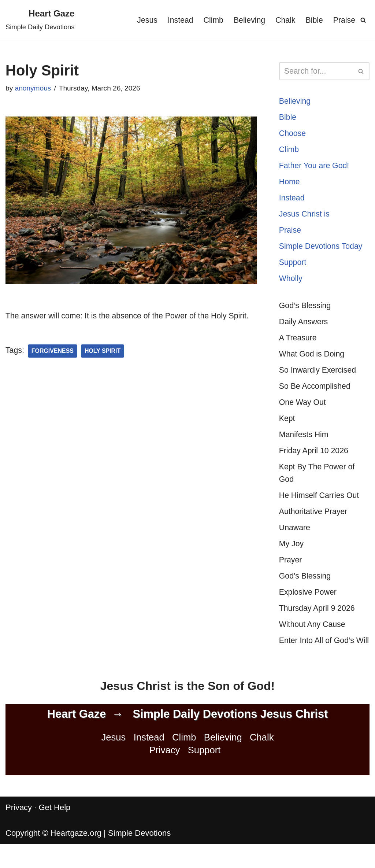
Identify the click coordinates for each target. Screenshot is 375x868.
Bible (313, 20)
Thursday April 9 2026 (318, 622)
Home (290, 184)
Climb (210, 20)
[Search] (363, 20)
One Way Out (303, 411)
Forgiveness (54, 365)
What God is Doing (313, 361)
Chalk (283, 20)
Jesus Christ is (305, 217)
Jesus (142, 20)
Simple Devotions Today (322, 250)
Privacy (164, 778)
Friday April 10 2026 (315, 460)
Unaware (295, 539)
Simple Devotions (139, 861)
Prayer (291, 572)
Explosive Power (309, 605)
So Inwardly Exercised (319, 378)
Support (293, 267)
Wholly (291, 284)
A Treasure (298, 344)
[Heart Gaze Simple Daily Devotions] (40, 20)
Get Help (54, 835)
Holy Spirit (105, 365)
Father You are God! (315, 168)
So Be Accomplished (316, 394)
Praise (344, 20)
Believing (247, 20)
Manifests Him (305, 444)
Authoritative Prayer (314, 523)
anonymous (34, 88)
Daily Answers (304, 328)
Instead (176, 20)
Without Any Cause (313, 639)
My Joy (292, 556)
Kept (287, 427)
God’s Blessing (306, 311)
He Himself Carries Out (320, 506)
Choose (293, 135)
